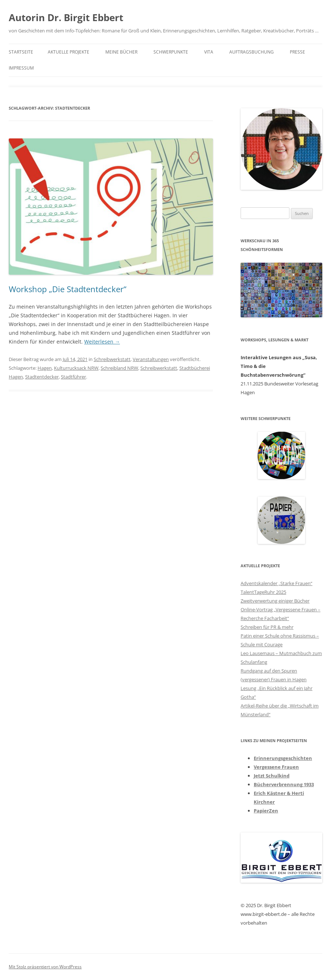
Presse (297, 52)
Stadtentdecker (42, 377)
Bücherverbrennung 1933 (284, 784)
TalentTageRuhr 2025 (263, 592)
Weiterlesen (102, 342)
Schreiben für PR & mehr (267, 627)
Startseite (21, 52)
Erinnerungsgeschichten (283, 758)
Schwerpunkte (171, 52)
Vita (209, 52)
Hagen (45, 368)
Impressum (21, 68)
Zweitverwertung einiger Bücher (275, 601)
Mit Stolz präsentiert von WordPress (45, 967)
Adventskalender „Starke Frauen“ (277, 583)
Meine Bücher (121, 52)
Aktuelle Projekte (69, 52)
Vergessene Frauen (276, 767)
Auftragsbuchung (252, 52)
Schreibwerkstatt (112, 359)
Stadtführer (73, 377)
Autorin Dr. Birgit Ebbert (66, 17)
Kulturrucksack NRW (76, 368)
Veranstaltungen (151, 359)
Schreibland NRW (119, 368)
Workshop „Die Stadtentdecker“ (68, 289)
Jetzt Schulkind (272, 776)
